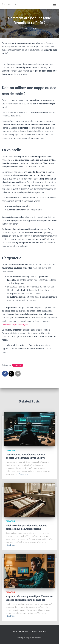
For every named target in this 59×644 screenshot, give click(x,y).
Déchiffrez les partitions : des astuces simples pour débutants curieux (26, 527)
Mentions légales (21, 632)
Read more (23, 474)
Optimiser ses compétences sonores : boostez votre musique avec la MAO (26, 456)
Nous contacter (39, 632)
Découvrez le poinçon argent (15, 324)
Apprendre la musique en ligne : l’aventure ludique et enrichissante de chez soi (29, 598)
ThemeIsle (38, 638)
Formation (18, 365)
